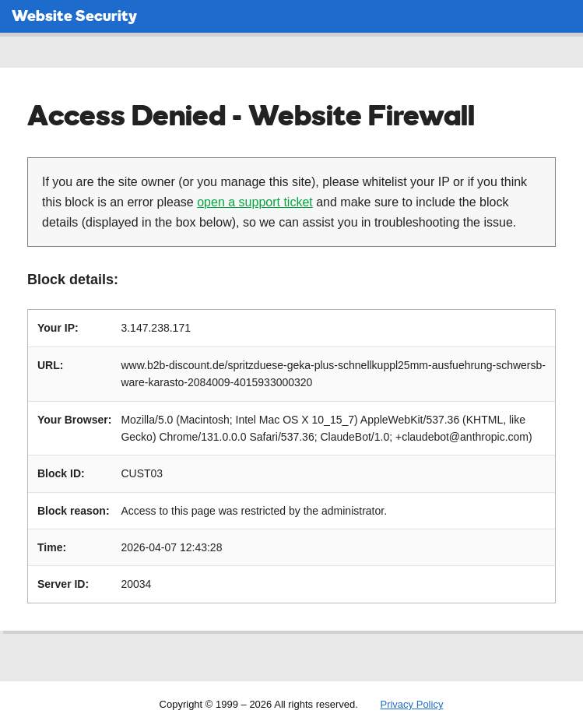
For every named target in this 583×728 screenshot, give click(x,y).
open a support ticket (255, 202)
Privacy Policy (411, 704)
